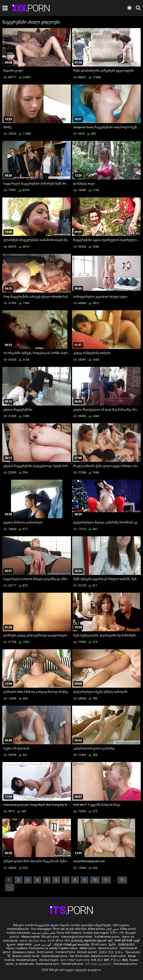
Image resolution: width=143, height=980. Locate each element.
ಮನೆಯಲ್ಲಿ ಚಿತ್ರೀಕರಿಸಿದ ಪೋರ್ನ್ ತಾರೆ (92, 941)
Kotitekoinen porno (107, 937)
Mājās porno (88, 948)
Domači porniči (88, 952)
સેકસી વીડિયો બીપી (59, 941)
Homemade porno (125, 964)
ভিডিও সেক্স (117, 933)
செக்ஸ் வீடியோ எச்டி (32, 941)
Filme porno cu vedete (43, 948)
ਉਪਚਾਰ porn (99, 945)
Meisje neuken (31, 937)
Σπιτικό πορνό (49, 960)
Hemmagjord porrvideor (77, 937)
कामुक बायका (25, 945)
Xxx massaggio (41, 929)
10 (95, 880)
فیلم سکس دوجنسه (44, 933)
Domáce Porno (66, 952)
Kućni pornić (46, 952)
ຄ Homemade (25, 964)
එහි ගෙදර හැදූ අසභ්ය (99, 964)
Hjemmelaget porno (55, 956)
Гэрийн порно (69, 948)
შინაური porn (51, 937)
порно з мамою (17, 948)
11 (106, 880)
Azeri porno (119, 956)
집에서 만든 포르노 (111, 952)
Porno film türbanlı (69, 933)
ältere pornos (96, 929)
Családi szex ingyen (96, 933)
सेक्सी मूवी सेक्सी (123, 941)
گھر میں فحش (43, 945)
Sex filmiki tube (80, 956)
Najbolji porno (100, 956)
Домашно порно (24, 952)
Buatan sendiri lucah (26, 956)
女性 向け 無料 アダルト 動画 (109, 960)
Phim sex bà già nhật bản (70, 929)
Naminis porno (108, 948)
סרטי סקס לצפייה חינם (75, 960)
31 (122, 880)
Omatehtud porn (27, 960)
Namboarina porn (48, 964)
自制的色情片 (127, 945)
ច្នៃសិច (113, 945)
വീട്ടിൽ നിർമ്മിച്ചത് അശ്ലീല (72, 945)
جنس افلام (112, 929)
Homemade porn (19, 929)
